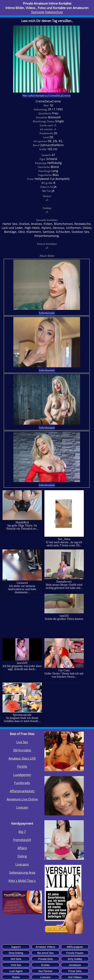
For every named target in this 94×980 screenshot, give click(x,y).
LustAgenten (22, 775)
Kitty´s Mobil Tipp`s (22, 881)
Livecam (22, 807)
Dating (22, 856)
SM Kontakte (22, 750)
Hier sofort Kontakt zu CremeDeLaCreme (46, 96)
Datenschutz (54, 12)
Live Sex (22, 742)
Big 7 (22, 832)
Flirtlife (22, 766)
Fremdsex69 (22, 840)
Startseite (38, 12)
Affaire (22, 848)
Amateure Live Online (22, 799)
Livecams (22, 864)
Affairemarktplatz (22, 791)
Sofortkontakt (47, 313)
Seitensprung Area (22, 872)
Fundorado (22, 783)
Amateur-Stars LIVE (22, 758)
